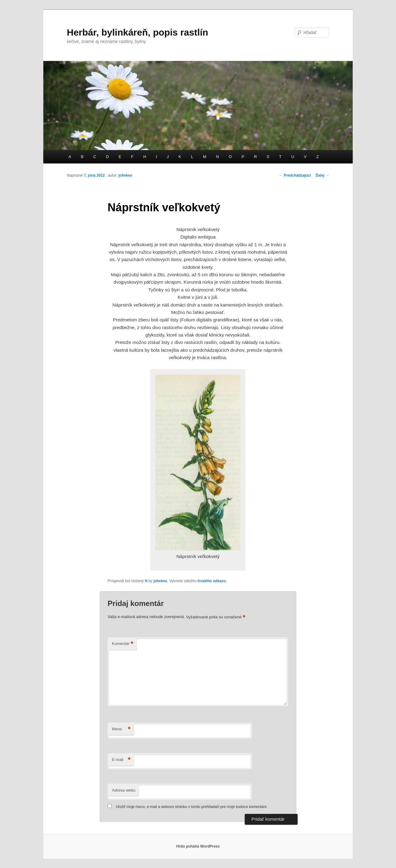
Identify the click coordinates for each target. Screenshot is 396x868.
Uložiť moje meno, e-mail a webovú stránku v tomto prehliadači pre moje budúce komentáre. (192, 807)
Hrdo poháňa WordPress (198, 846)
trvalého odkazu (211, 581)
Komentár (123, 644)
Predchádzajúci (295, 175)
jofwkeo (125, 175)
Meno (121, 729)
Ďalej (322, 175)
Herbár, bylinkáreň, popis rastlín (138, 32)
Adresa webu (124, 790)
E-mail (121, 760)
